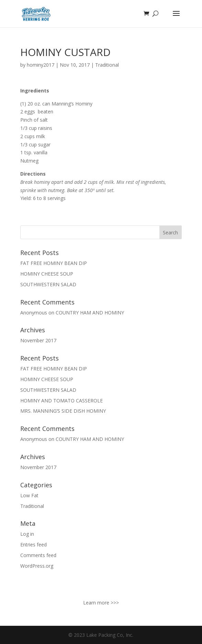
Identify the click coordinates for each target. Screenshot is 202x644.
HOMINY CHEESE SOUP (47, 274)
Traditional (107, 65)
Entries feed (33, 545)
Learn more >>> (101, 603)
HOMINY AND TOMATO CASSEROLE (61, 401)
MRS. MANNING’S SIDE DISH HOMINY (63, 411)
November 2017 (38, 340)
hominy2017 (41, 65)
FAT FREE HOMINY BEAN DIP (54, 263)
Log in (27, 534)
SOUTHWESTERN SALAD (48, 284)
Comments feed (38, 555)
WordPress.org (37, 566)
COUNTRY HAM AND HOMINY (90, 313)
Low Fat (29, 495)
